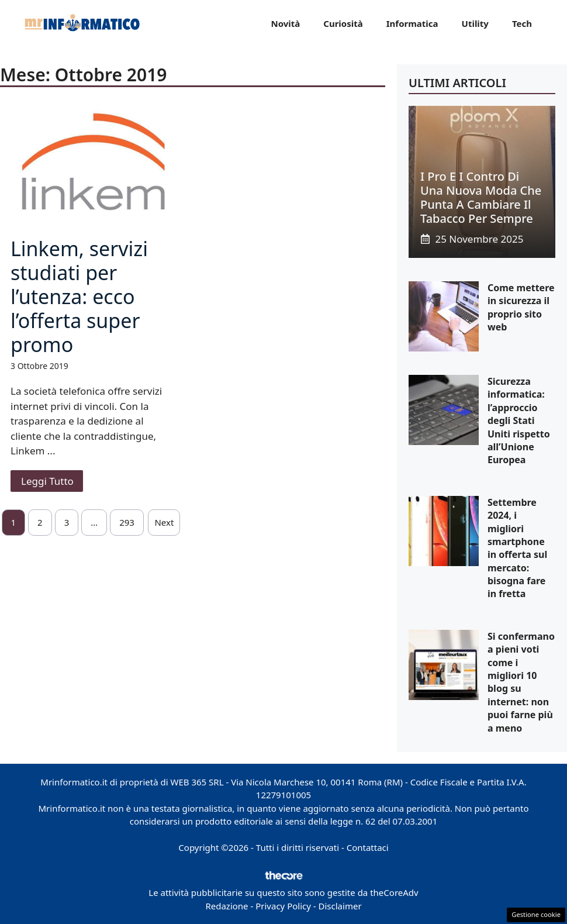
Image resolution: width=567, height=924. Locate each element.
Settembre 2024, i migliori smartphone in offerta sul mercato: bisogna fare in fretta (517, 548)
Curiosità (343, 23)
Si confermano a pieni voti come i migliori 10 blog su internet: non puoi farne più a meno (521, 682)
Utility (475, 23)
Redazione (227, 906)
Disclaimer (340, 906)
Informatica (412, 23)
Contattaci (368, 847)
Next (164, 522)
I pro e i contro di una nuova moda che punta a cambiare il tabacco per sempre (481, 197)
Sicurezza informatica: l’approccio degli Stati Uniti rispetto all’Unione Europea (519, 420)
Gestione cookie (536, 914)
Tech (522, 23)
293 (127, 522)
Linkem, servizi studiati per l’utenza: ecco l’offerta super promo (79, 296)
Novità (285, 23)
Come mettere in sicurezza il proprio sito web (521, 307)
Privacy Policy (283, 906)
